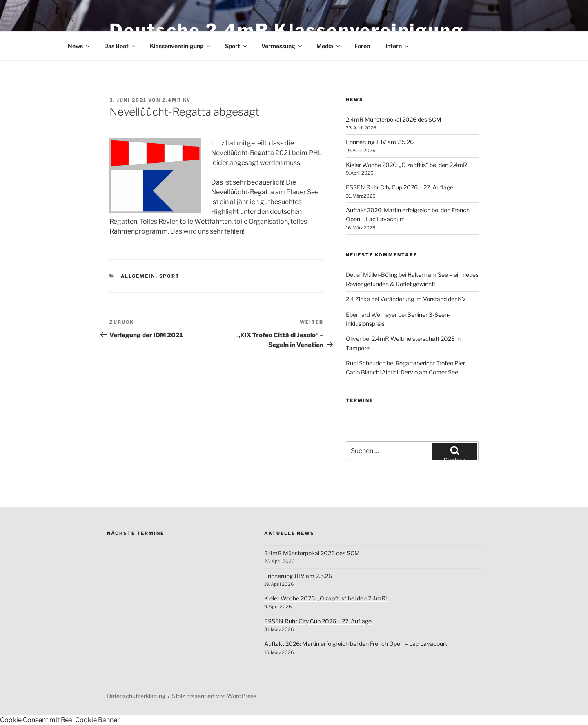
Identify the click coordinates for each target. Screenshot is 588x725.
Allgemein (138, 276)
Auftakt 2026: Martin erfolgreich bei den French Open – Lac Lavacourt (356, 644)
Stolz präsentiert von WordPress (214, 696)
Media (329, 46)
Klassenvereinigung (181, 46)
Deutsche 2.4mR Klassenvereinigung (287, 30)
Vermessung (282, 46)
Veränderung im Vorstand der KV (423, 299)
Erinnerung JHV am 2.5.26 (380, 142)
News (79, 46)
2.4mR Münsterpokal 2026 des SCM (394, 119)
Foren (362, 46)
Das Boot (120, 46)
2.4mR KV (176, 100)
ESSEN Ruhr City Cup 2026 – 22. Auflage (400, 187)
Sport (236, 46)
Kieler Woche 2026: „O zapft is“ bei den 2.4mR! (407, 165)
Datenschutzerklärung (136, 696)
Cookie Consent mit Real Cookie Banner (60, 720)
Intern (398, 46)
